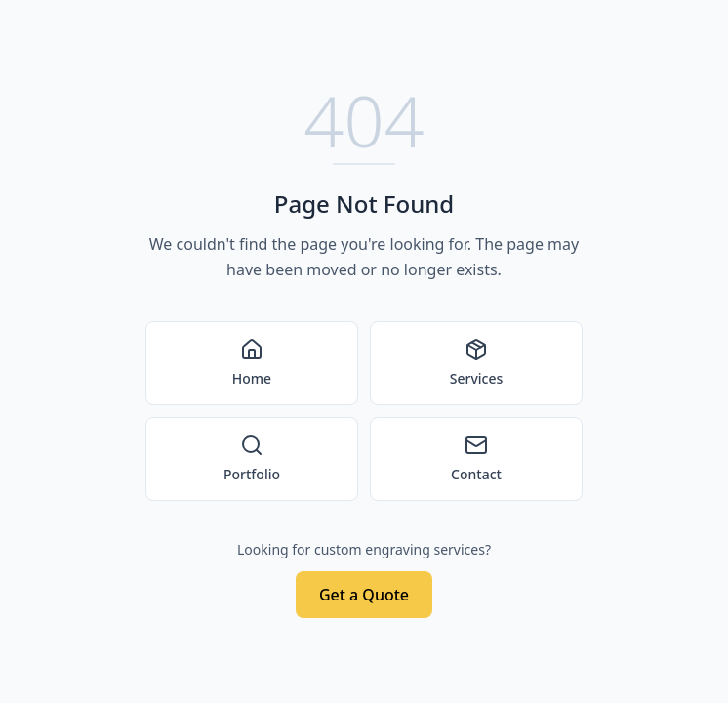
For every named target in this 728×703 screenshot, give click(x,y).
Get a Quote (364, 595)
